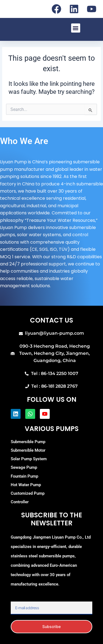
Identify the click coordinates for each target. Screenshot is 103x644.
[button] (76, 28)
